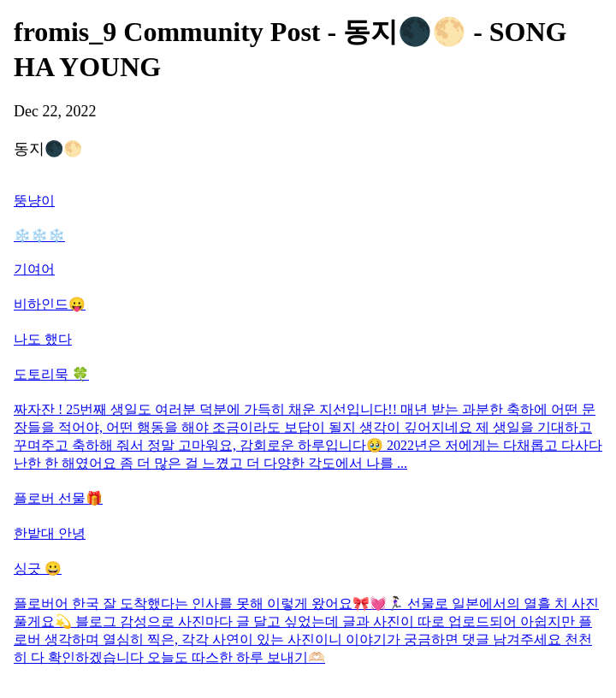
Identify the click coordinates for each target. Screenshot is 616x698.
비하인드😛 (50, 304)
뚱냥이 (34, 201)
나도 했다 (43, 339)
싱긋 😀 (38, 568)
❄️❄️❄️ (39, 236)
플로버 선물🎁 (58, 498)
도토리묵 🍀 (51, 374)
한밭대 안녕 (50, 533)
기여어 (34, 269)
